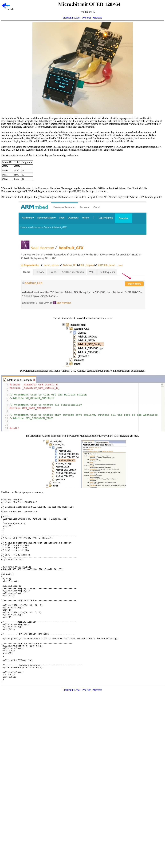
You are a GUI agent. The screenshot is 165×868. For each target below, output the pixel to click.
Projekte (87, 18)
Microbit (97, 18)
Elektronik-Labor (72, 18)
